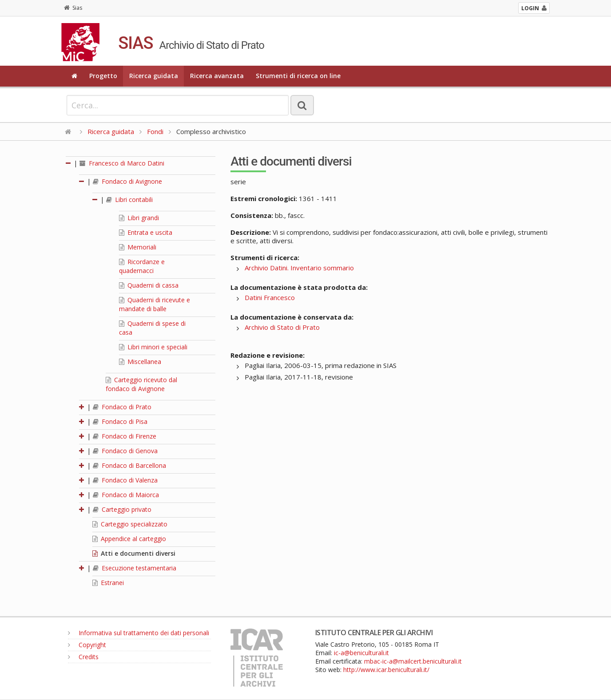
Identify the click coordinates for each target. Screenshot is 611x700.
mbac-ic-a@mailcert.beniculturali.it (413, 661)
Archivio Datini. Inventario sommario (299, 268)
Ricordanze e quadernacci (142, 266)
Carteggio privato (122, 509)
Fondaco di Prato (122, 407)
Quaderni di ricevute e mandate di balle (155, 304)
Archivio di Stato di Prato (282, 327)
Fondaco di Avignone (127, 181)
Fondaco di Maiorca (126, 495)
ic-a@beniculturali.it (361, 653)
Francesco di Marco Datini (122, 163)
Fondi (155, 131)
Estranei (108, 583)
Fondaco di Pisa (120, 421)
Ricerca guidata (154, 76)
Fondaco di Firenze (125, 436)
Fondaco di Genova (125, 451)
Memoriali (138, 247)
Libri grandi (139, 218)
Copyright (87, 645)
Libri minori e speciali (153, 347)
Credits (83, 657)
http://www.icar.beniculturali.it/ (386, 670)
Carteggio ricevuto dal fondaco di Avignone (141, 384)
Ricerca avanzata (217, 76)
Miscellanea (140, 362)
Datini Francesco (270, 297)
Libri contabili (129, 200)
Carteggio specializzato (130, 524)
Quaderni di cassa (149, 285)
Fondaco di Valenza (125, 480)
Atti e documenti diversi (134, 553)
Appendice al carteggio (129, 539)
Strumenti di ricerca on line (298, 76)
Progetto (103, 76)
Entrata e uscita (146, 232)
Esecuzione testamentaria (135, 568)
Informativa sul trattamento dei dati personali (139, 633)
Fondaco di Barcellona (129, 465)
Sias (73, 8)
